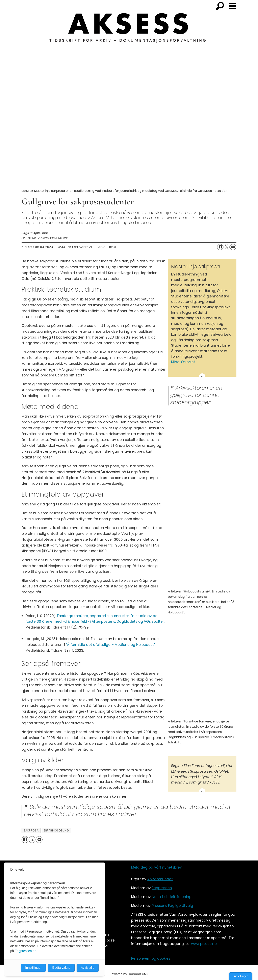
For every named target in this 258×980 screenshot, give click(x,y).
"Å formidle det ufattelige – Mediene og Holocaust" (110, 645)
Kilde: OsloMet (183, 362)
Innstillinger (241, 976)
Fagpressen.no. (26, 951)
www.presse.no (204, 944)
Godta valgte (61, 968)
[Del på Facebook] (220, 247)
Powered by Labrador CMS (129, 974)
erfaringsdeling (56, 831)
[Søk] (220, 6)
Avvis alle (88, 968)
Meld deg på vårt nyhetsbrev (157, 867)
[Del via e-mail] (233, 247)
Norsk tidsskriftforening (172, 897)
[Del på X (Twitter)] (227, 247)
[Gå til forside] (129, 30)
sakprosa (31, 831)
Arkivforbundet (160, 879)
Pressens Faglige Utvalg (172, 906)
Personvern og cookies (151, 958)
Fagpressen (162, 888)
